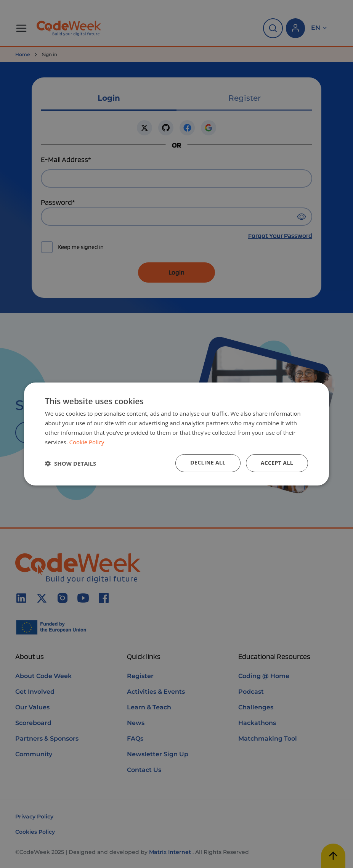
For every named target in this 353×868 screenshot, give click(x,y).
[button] (71, 463)
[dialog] (176, 434)
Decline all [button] (208, 462)
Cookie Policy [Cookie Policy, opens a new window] (87, 442)
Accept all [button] (277, 463)
